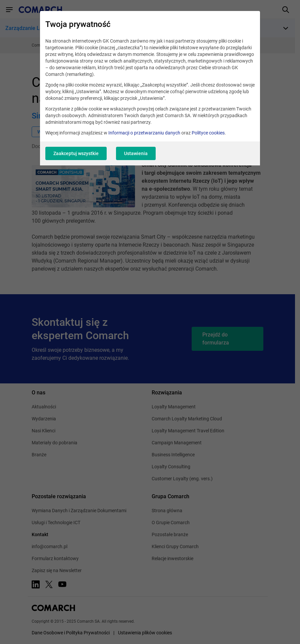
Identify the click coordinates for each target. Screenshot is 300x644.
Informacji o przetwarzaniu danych (144, 133)
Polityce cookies (208, 133)
